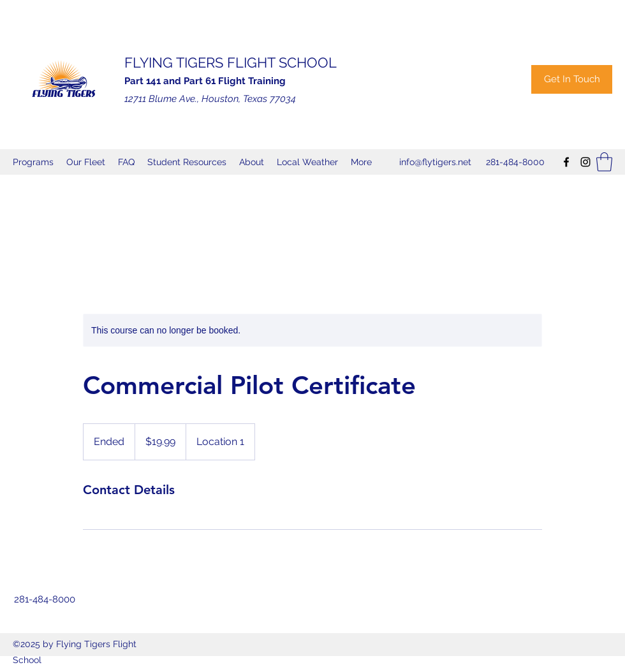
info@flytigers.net (435, 162)
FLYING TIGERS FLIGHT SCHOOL (231, 62)
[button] (604, 162)
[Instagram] (585, 162)
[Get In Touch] (572, 79)
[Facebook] (566, 162)
